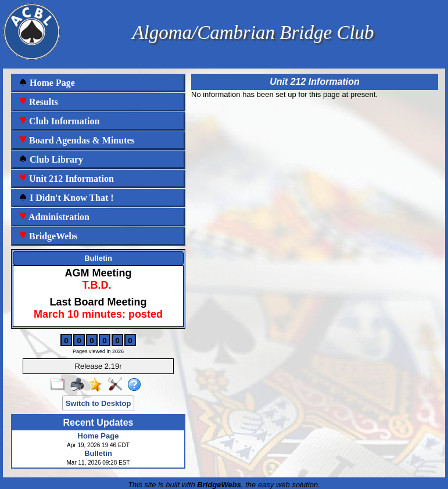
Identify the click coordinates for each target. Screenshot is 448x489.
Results (38, 102)
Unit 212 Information (66, 179)
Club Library (51, 159)
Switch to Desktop (98, 403)
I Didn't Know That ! (66, 198)
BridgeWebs (48, 236)
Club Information (59, 121)
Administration (54, 217)
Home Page (47, 83)
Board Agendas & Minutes (77, 140)
